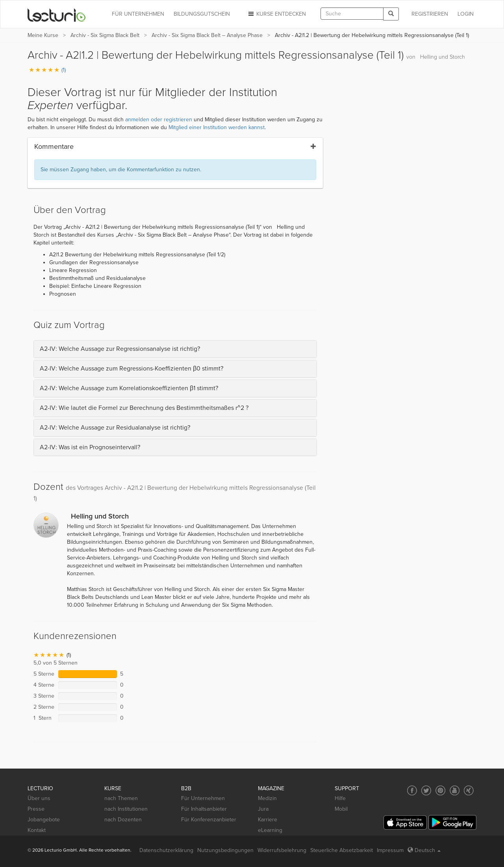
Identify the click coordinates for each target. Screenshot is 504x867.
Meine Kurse (43, 35)
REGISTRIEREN (430, 14)
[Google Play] (452, 822)
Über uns (39, 798)
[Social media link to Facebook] (412, 790)
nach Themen (121, 798)
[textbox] (352, 14)
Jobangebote (44, 820)
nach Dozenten (123, 820)
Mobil (341, 809)
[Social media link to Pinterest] (440, 790)
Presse (36, 809)
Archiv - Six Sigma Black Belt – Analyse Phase (207, 35)
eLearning (270, 830)
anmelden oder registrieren (159, 119)
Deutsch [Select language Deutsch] (424, 850)
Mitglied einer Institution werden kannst (217, 127)
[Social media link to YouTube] (455, 790)
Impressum (390, 850)
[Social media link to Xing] (469, 790)
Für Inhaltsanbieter (204, 809)
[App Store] (405, 823)
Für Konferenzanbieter (209, 820)
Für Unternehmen (203, 798)
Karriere (268, 820)
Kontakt (37, 830)
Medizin (267, 798)
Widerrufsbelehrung (282, 850)
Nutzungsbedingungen (225, 850)
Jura (263, 809)
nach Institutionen (126, 809)
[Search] (391, 14)
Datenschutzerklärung (166, 850)
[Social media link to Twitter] (426, 790)
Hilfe (340, 798)
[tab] (175, 349)
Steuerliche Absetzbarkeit (342, 850)
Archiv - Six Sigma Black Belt (105, 35)
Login (466, 14)
